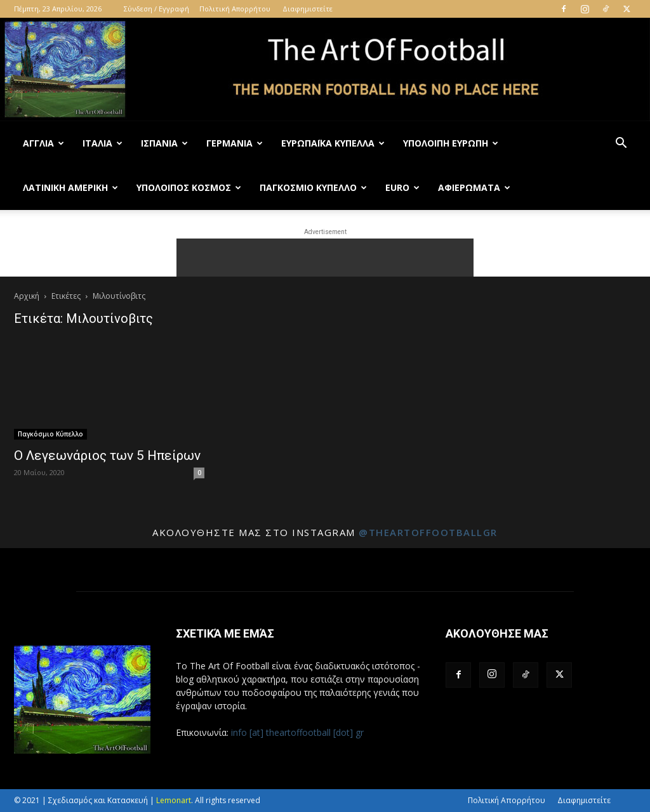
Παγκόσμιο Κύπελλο (313, 187)
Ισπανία (164, 143)
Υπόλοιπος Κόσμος (189, 187)
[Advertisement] (325, 258)
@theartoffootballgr (428, 532)
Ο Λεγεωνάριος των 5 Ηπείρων (107, 455)
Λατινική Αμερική (70, 187)
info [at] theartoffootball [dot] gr (297, 732)
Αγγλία (43, 143)
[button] (621, 144)
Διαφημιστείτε (308, 9)
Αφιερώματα (474, 187)
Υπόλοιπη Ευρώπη (451, 143)
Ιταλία (103, 143)
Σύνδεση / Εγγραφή (156, 9)
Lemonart (174, 800)
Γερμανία (235, 143)
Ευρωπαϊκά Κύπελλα (333, 143)
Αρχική (27, 296)
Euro (402, 187)
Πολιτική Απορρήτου (235, 9)
